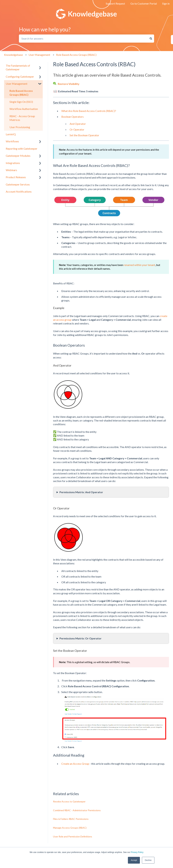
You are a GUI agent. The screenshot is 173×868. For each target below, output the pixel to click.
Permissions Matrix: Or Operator (81, 638)
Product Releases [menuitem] (16, 177)
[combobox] (83, 39)
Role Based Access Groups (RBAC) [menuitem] (21, 93)
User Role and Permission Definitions (73, 836)
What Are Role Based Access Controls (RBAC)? (89, 111)
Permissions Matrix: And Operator (81, 492)
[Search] (151, 39)
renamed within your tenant (139, 265)
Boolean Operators (72, 117)
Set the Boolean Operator (84, 135)
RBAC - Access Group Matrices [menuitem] (22, 118)
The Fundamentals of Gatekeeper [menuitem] (18, 67)
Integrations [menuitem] (13, 163)
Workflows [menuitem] (12, 141)
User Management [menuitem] (17, 84)
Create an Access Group (75, 764)
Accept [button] (134, 860)
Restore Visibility (69, 84)
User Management (39, 55)
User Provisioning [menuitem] (20, 127)
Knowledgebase (13, 55)
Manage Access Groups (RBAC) (70, 828)
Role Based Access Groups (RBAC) (76, 55)
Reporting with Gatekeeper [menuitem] (22, 149)
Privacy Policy (137, 852)
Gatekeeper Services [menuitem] (18, 184)
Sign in (166, 3)
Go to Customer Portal (144, 3)
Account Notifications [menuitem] (19, 191)
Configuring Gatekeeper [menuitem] (20, 77)
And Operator (78, 124)
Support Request (115, 3)
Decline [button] (148, 860)
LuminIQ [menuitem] (11, 134)
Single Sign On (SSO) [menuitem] (21, 102)
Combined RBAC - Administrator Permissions (77, 810)
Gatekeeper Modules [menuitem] (18, 156)
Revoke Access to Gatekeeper (69, 801)
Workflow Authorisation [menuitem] (24, 109)
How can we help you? (45, 29)
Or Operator (77, 129)
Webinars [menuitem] (11, 170)
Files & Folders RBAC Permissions (71, 819)
